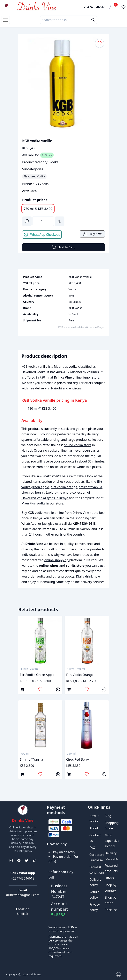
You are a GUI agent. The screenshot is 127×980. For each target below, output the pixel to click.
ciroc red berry (33, 492)
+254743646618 (94, 7)
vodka (54, 162)
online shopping (57, 560)
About (94, 828)
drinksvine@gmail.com (23, 895)
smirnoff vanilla (90, 487)
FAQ (92, 848)
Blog (108, 816)
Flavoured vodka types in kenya (45, 498)
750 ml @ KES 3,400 (38, 209)
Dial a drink (84, 576)
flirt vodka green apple (37, 675)
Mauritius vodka (34, 503)
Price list (111, 910)
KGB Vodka (41, 184)
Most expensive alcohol (112, 841)
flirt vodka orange (64, 487)
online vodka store (78, 445)
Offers (109, 878)
